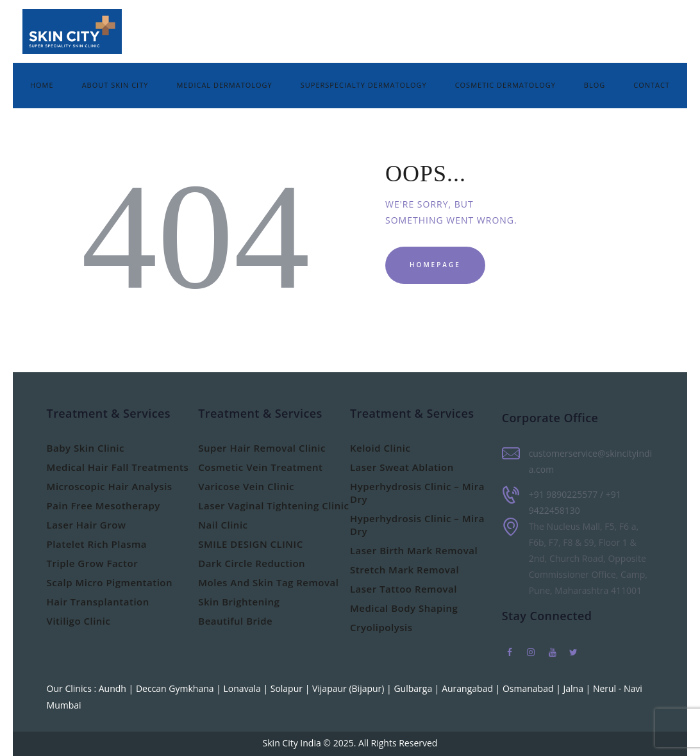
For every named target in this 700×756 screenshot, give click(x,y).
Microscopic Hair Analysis (110, 486)
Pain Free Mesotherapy (104, 505)
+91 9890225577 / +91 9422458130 (575, 502)
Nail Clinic (223, 525)
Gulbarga (414, 688)
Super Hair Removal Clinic (262, 448)
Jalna (574, 688)
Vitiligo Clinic (79, 621)
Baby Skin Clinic (86, 448)
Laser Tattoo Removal (404, 589)
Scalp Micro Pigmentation (110, 582)
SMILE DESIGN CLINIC (250, 544)
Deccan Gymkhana (176, 688)
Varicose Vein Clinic (246, 486)
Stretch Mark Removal (404, 570)
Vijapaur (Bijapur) (349, 688)
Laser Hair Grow (87, 525)
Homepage (435, 265)
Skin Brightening (239, 602)
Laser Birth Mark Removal (414, 550)
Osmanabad (529, 688)
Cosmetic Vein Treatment (260, 467)
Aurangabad (468, 688)
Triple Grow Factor (93, 563)
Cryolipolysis (381, 627)
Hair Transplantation (98, 602)
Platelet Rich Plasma (97, 544)
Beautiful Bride (235, 621)
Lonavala (244, 688)
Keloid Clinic (380, 448)
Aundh (114, 688)
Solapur (288, 688)
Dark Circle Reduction (252, 563)
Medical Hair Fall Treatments (118, 467)
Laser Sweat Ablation (402, 467)
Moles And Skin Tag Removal (268, 582)
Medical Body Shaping (404, 608)
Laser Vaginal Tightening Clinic (273, 505)
